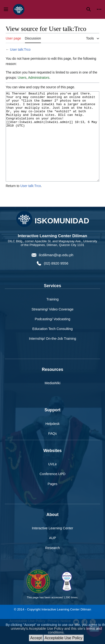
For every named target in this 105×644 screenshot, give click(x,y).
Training (52, 317)
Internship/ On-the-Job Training (52, 356)
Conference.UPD (53, 492)
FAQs (52, 451)
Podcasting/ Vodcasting (52, 337)
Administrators (39, 78)
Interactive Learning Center (52, 546)
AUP (52, 556)
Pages (53, 502)
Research (52, 566)
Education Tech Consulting (52, 347)
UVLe (52, 482)
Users (22, 78)
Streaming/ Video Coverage (53, 327)
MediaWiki (52, 401)
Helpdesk (52, 442)
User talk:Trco (20, 49)
